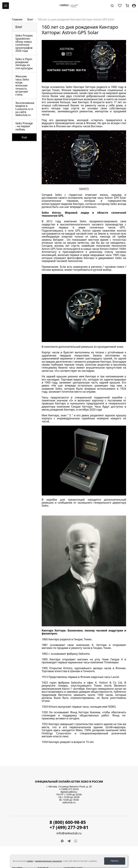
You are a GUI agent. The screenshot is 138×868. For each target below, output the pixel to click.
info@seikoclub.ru (69, 833)
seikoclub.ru (69, 802)
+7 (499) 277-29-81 (69, 789)
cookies (30, 861)
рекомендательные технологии (48, 861)
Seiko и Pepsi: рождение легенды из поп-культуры (24, 64)
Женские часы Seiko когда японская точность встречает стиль (22, 85)
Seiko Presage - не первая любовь (24, 126)
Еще (24, 137)
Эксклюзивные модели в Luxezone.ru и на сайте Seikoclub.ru (25, 109)
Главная (17, 19)
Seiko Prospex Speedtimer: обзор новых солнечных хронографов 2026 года (24, 43)
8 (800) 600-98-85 (68, 822)
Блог (30, 19)
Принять (115, 861)
